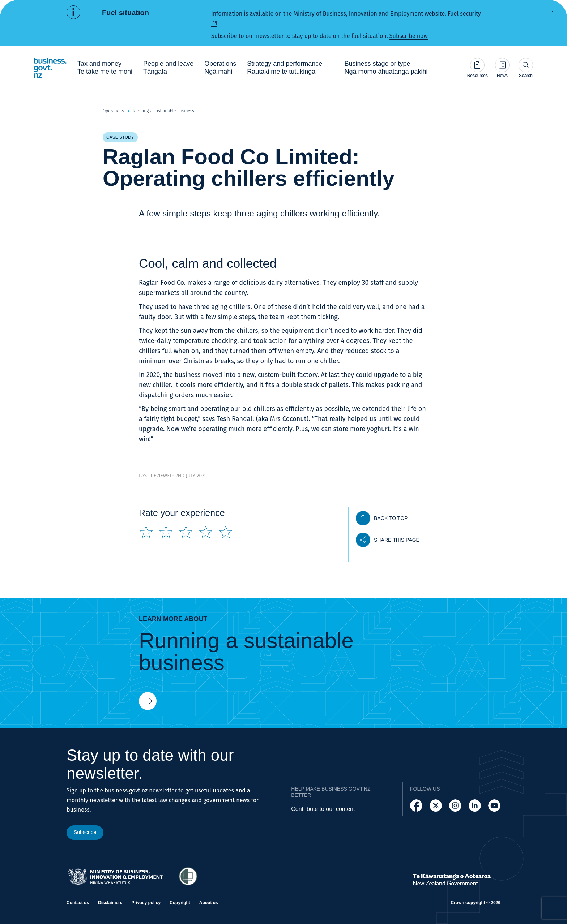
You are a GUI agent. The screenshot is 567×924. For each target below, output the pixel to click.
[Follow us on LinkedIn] (475, 806)
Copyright (180, 903)
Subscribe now (409, 36)
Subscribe (85, 832)
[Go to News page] (502, 68)
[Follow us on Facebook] (416, 806)
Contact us (78, 903)
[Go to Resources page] (478, 68)
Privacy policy (146, 903)
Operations (113, 111)
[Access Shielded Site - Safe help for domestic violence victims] (188, 876)
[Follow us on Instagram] (455, 806)
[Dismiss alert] (551, 13)
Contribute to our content (323, 809)
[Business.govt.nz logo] (50, 68)
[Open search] (526, 68)
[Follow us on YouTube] (494, 806)
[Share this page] (388, 540)
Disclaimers (110, 903)
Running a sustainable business (163, 111)
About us (209, 903)
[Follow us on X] (436, 806)
